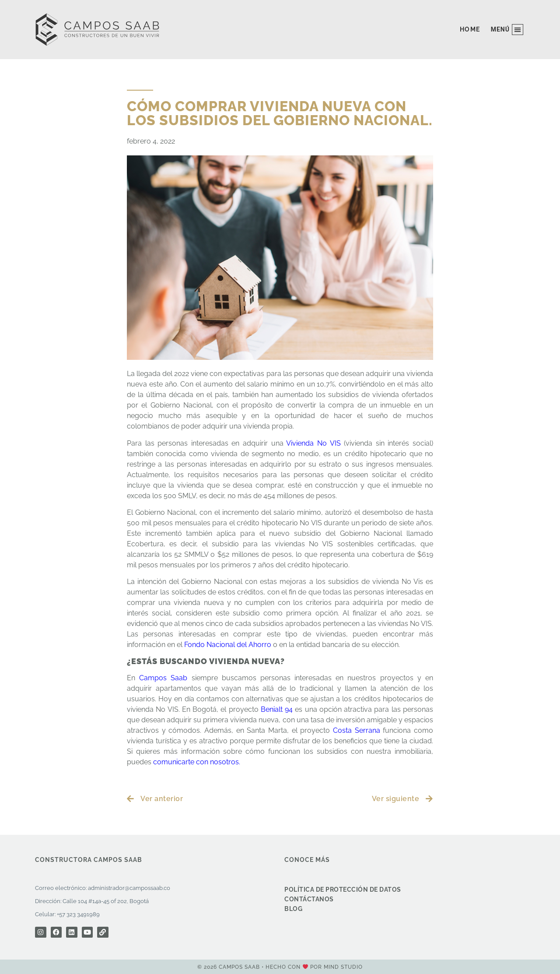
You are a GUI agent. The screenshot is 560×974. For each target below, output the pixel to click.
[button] (507, 30)
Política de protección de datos (343, 890)
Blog (293, 909)
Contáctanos (309, 899)
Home (470, 29)
